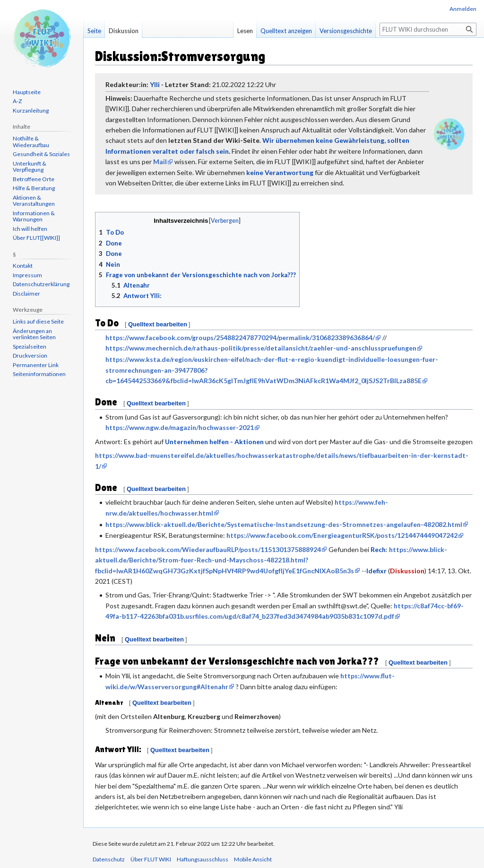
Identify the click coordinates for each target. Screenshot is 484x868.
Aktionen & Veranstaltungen (34, 201)
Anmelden (463, 9)
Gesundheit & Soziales (41, 154)
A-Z (17, 101)
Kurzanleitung (31, 110)
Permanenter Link (36, 365)
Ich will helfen (30, 229)
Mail (160, 162)
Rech (378, 549)
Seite (94, 31)
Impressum (27, 275)
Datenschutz (109, 859)
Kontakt (23, 266)
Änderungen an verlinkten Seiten (34, 334)
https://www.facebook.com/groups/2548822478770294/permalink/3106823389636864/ (240, 338)
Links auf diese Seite (38, 321)
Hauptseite (27, 92)
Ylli (155, 84)
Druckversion (30, 355)
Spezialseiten (30, 346)
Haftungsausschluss (203, 859)
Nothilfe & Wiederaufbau (31, 142)
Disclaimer (26, 294)
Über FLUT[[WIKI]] (36, 238)
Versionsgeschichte (346, 31)
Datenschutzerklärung (41, 284)
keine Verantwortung (280, 172)
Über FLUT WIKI (151, 859)
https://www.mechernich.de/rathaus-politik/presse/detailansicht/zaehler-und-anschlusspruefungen (261, 348)
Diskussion (407, 571)
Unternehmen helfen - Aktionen (214, 442)
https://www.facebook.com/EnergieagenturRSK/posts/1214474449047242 (342, 535)
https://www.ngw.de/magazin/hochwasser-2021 (180, 427)
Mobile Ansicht (253, 859)
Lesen (245, 31)
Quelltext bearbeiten (158, 324)
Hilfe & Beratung (34, 188)
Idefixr (376, 571)
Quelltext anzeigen (286, 31)
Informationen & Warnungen (34, 216)
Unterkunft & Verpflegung (30, 167)
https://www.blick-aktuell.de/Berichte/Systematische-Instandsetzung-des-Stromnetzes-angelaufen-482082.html (284, 524)
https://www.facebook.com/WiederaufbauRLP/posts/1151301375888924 (208, 549)
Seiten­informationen (39, 374)
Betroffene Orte (34, 179)
